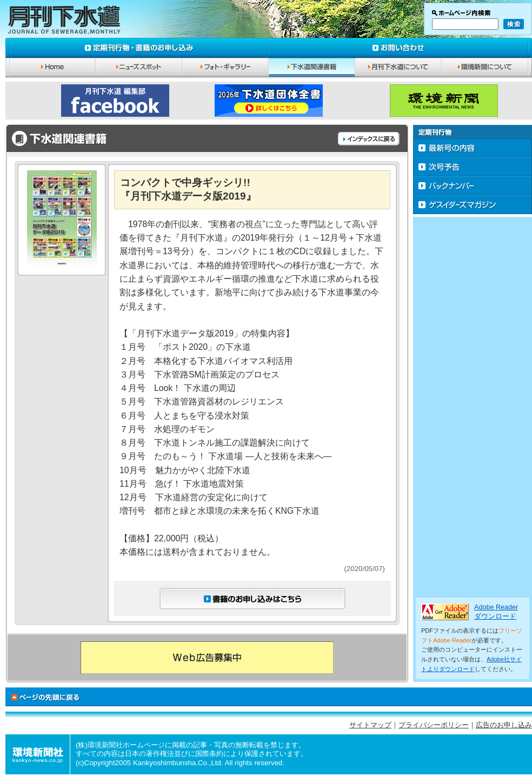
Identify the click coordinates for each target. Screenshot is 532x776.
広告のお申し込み (504, 725)
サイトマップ (370, 725)
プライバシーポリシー (434, 725)
